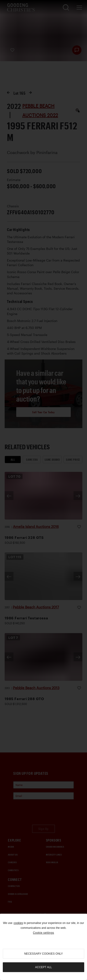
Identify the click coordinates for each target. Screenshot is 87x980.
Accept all (43, 967)
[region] (43, 947)
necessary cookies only (43, 954)
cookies (18, 923)
